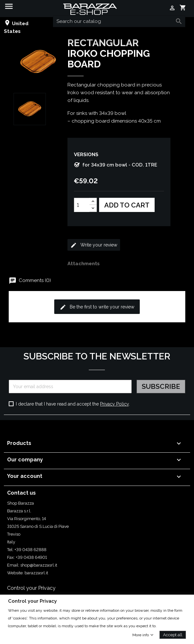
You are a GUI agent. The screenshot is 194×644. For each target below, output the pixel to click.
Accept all (173, 634)
